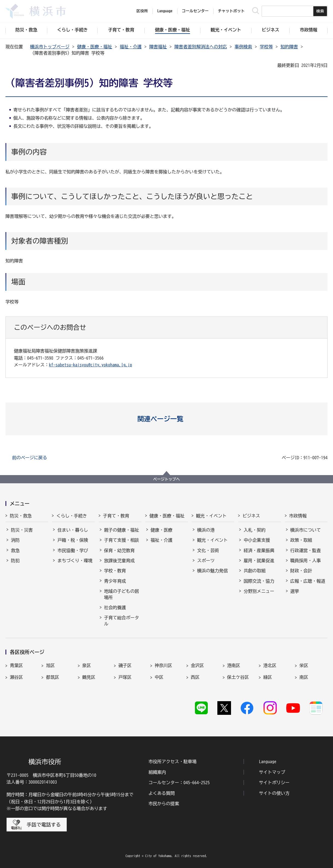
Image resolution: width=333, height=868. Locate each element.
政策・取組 (301, 540)
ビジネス (251, 516)
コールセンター (195, 11)
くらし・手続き (72, 516)
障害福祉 (158, 47)
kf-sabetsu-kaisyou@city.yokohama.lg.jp (90, 365)
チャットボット (231, 11)
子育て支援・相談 (122, 540)
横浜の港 (206, 530)
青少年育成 (115, 581)
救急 (15, 550)
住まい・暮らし (73, 530)
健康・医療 (162, 530)
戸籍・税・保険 (73, 540)
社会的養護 (115, 608)
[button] (167, 419)
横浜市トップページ (50, 47)
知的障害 (289, 47)
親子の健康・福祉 (122, 530)
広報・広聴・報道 (308, 581)
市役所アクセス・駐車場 (173, 762)
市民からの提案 (164, 804)
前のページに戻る (30, 458)
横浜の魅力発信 (212, 571)
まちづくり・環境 (75, 561)
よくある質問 (162, 793)
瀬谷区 (16, 677)
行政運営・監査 (306, 550)
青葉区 (16, 665)
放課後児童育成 (119, 561)
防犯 (15, 561)
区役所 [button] (142, 11)
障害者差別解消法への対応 (201, 47)
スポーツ (206, 561)
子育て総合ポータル (122, 621)
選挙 (295, 591)
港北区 (270, 665)
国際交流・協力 (259, 581)
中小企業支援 (257, 540)
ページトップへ (166, 479)
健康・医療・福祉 (95, 47)
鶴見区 (89, 677)
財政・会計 (301, 571)
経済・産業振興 (259, 550)
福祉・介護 (131, 47)
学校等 (266, 47)
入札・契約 (255, 530)
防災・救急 (21, 516)
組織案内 (157, 772)
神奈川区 (163, 665)
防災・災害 (22, 530)
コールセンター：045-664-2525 (179, 783)
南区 (304, 677)
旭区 (50, 665)
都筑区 (52, 677)
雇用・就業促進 (259, 561)
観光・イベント (211, 516)
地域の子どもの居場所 (122, 594)
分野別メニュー (259, 591)
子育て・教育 (116, 516)
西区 (195, 677)
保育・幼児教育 (119, 550)
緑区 (268, 677)
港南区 (234, 665)
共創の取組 (255, 571)
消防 (15, 540)
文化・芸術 (208, 550)
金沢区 (197, 665)
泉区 (87, 665)
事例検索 (243, 47)
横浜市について (306, 530)
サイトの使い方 (274, 793)
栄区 (304, 665)
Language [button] (165, 11)
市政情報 (298, 516)
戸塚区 (125, 677)
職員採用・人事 (306, 561)
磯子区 (125, 665)
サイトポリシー (274, 783)
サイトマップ (272, 772)
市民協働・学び (73, 550)
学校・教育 (115, 571)
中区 (159, 677)
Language (268, 762)
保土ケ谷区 (238, 677)
